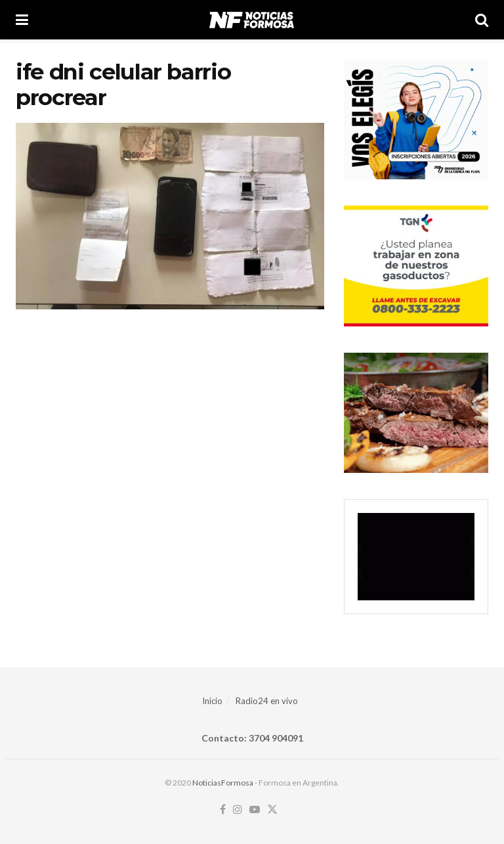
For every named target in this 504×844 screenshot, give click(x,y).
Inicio (212, 701)
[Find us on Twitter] (272, 810)
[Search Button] (482, 20)
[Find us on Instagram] (238, 810)
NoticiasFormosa (223, 783)
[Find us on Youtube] (255, 810)
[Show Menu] (22, 20)
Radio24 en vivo (267, 701)
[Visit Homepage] (252, 20)
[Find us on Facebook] (223, 810)
